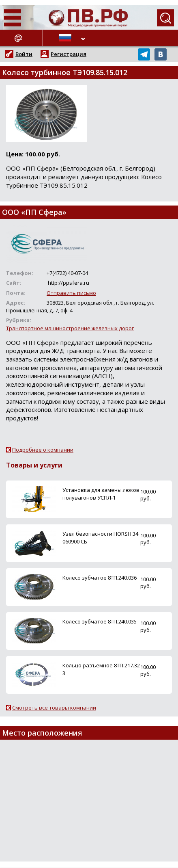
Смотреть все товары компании (54, 708)
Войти (24, 54)
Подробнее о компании (43, 450)
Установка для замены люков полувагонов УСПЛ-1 (101, 494)
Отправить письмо (71, 293)
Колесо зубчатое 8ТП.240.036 (100, 578)
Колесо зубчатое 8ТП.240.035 (100, 621)
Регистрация (69, 54)
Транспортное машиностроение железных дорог (70, 328)
